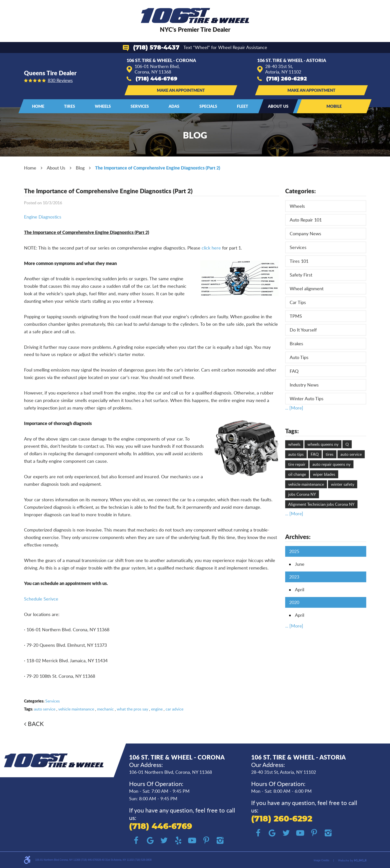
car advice (174, 709)
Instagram (220, 840)
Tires (70, 106)
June (300, 564)
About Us (278, 106)
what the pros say (132, 709)
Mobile (334, 106)
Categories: (300, 191)
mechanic (105, 709)
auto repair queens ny (331, 464)
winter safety (343, 484)
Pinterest (206, 840)
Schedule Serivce (41, 599)
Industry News (304, 385)
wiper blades (324, 474)
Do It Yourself (303, 330)
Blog (80, 168)
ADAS (174, 106)
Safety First (301, 275)
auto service (45, 709)
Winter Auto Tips (307, 398)
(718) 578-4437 (156, 48)
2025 (294, 551)
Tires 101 (299, 261)
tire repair (297, 464)
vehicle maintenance (76, 709)
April (300, 589)
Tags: (292, 431)
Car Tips (298, 302)
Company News (305, 233)
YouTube (192, 840)
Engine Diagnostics (43, 217)
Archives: (298, 537)
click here (211, 248)
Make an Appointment (181, 90)
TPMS (296, 316)
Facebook (136, 840)
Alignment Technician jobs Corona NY (321, 504)
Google (150, 840)
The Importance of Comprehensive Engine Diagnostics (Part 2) (158, 168)
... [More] (294, 408)
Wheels (103, 106)
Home (38, 106)
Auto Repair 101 (306, 220)
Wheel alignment (307, 288)
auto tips (296, 454)
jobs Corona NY (302, 494)
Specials (208, 106)
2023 (294, 577)
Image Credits (321, 860)
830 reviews (60, 80)
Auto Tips (299, 357)
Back (36, 724)
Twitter (164, 840)
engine (157, 709)
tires (330, 454)
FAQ (294, 371)
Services (140, 106)
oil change (297, 474)
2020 (294, 602)
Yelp (178, 840)
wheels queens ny (323, 444)
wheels (294, 444)
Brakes (296, 343)
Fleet (243, 106)
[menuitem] (38, 106)
